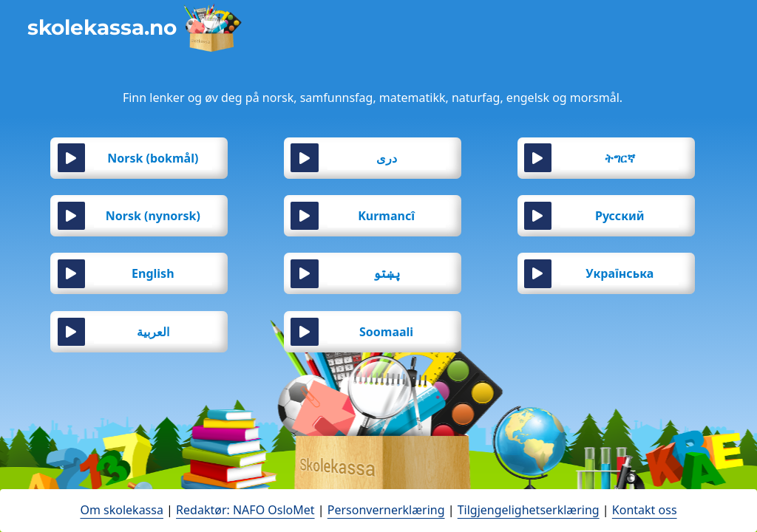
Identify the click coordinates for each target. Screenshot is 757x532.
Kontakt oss (645, 510)
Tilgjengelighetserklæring (529, 510)
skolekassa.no (102, 27)
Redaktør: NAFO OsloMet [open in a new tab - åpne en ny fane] (245, 510)
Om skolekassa (121, 510)
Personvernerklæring (386, 510)
